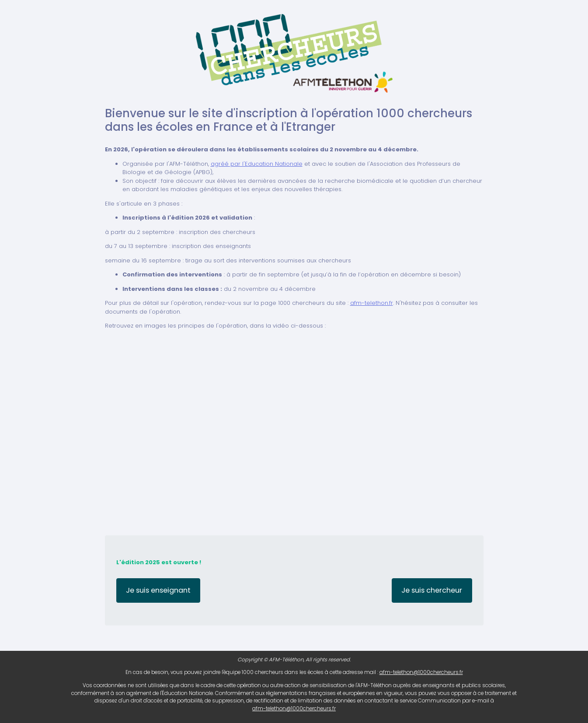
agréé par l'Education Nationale (257, 164)
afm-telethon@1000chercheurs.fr (421, 672)
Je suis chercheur (432, 590)
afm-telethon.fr (372, 303)
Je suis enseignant (158, 590)
